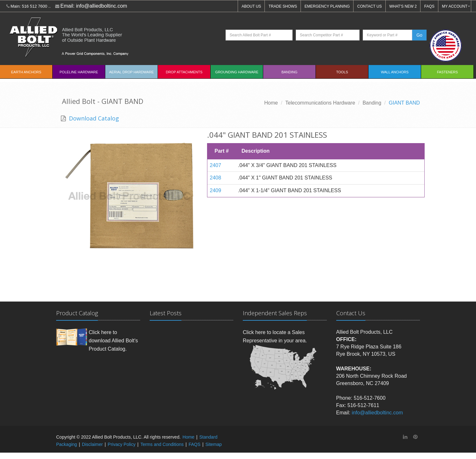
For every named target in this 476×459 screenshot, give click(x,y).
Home (271, 103)
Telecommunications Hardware (320, 103)
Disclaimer (92, 444)
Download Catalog (93, 118)
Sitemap (214, 444)
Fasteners (447, 72)
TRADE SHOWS (283, 6)
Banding (289, 72)
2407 (216, 165)
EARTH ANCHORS (26, 72)
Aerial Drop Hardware (131, 72)
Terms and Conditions (162, 444)
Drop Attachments (184, 72)
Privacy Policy (122, 444)
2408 (216, 178)
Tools (342, 72)
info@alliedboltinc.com (101, 6)
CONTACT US (370, 6)
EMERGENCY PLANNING (327, 6)
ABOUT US (251, 6)
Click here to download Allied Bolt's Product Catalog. (113, 340)
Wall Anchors (395, 72)
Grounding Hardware (237, 72)
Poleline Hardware (79, 72)
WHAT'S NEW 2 (403, 6)
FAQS (429, 6)
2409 (216, 190)
